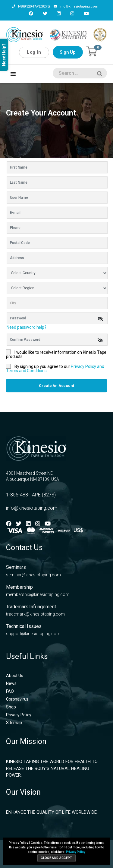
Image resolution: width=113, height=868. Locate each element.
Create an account (56, 386)
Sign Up (68, 52)
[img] (100, 319)
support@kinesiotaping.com (33, 634)
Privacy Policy (19, 715)
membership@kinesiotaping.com (38, 594)
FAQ (10, 691)
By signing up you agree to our (55, 369)
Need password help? (27, 327)
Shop (11, 707)
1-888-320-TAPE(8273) (31, 6)
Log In (34, 52)
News (11, 683)
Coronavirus (17, 699)
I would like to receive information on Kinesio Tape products (56, 354)
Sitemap (14, 723)
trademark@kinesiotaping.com (35, 614)
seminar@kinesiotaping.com (33, 575)
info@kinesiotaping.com (76, 6)
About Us (15, 676)
